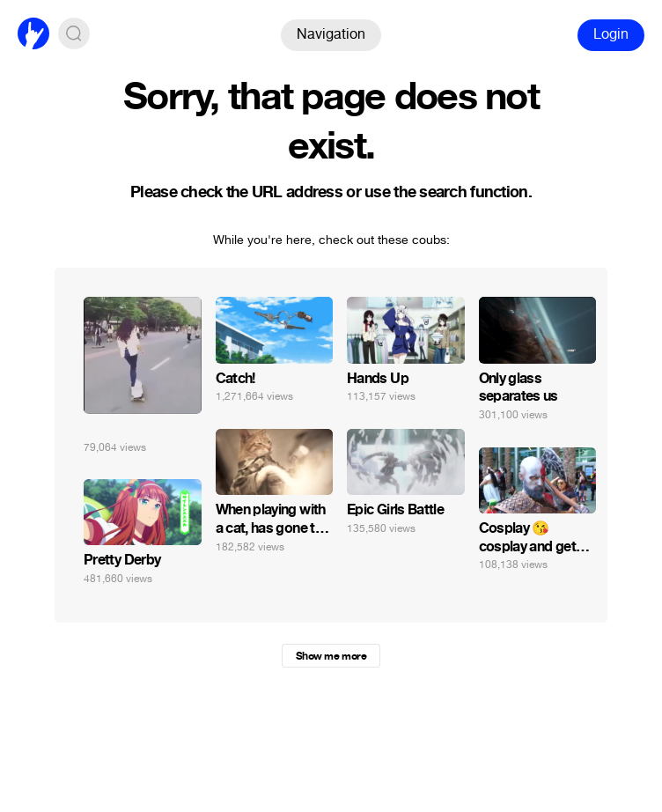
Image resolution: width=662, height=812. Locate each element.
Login (611, 34)
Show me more (331, 656)
